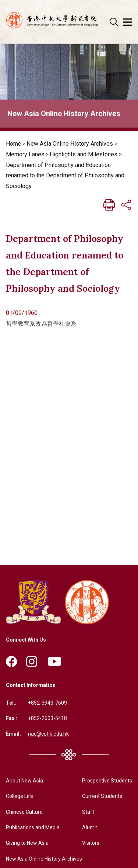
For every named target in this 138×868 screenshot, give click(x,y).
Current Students (102, 796)
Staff (88, 812)
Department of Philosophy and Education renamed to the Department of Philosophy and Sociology (65, 176)
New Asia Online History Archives (70, 144)
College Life (20, 796)
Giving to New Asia (27, 843)
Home (14, 144)
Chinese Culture (24, 812)
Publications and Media (33, 827)
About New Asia (24, 781)
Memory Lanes (25, 154)
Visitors (91, 843)
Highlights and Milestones (84, 154)
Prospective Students (107, 781)
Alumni (90, 827)
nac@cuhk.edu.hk (48, 734)
